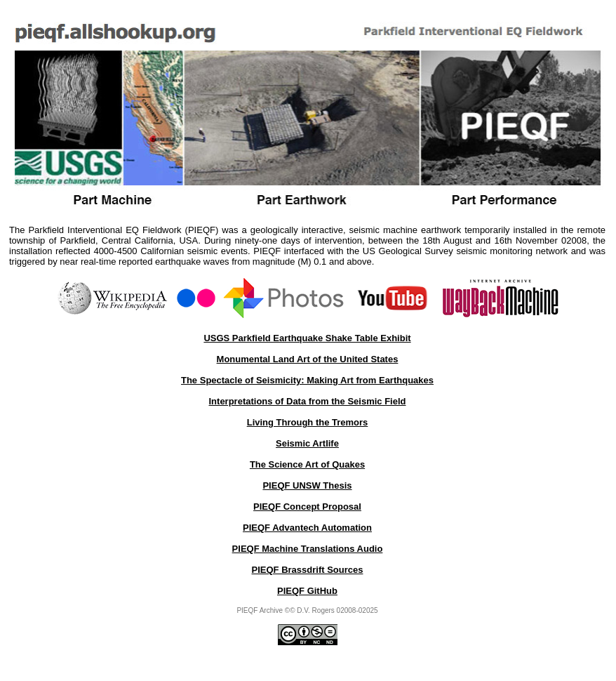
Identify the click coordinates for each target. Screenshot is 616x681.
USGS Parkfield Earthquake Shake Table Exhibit (307, 338)
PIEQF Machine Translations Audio (308, 549)
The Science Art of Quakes (307, 464)
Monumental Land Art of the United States (308, 359)
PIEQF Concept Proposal (307, 507)
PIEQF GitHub (307, 591)
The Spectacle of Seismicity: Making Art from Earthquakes (307, 380)
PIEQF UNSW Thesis (307, 485)
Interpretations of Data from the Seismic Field (308, 401)
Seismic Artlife (307, 443)
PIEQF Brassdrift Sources (308, 570)
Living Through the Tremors (308, 422)
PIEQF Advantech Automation (307, 528)
